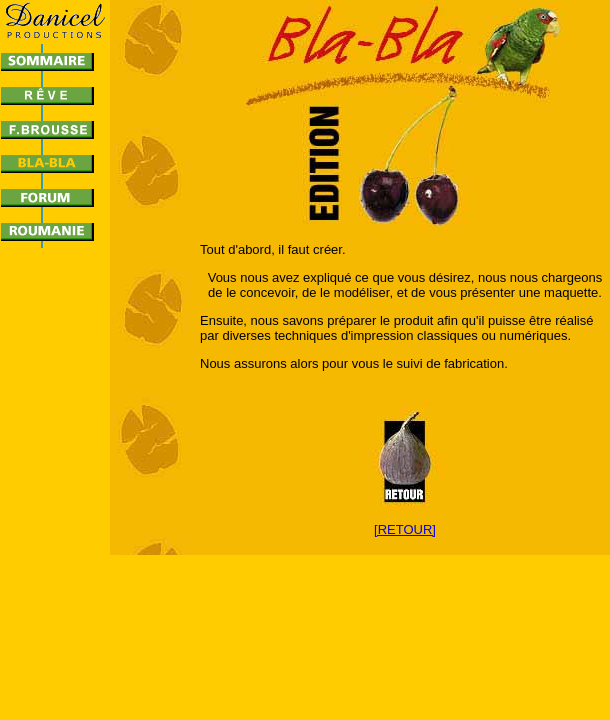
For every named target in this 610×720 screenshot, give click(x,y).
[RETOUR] (405, 529)
